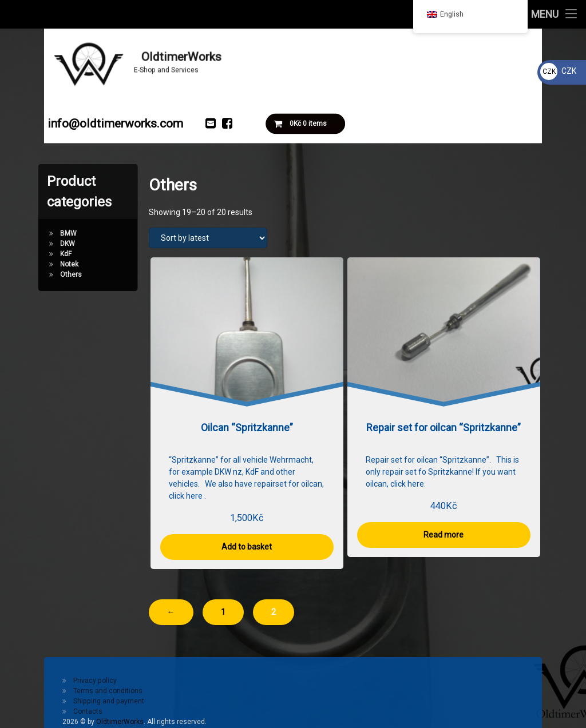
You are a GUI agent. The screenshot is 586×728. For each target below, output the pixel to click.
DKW (39, 244)
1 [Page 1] (223, 612)
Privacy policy (95, 681)
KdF (38, 254)
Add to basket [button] (247, 547)
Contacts (88, 711)
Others (43, 275)
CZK (558, 71)
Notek (41, 264)
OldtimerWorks (120, 722)
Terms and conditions (108, 691)
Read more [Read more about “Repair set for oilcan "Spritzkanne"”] (444, 535)
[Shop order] (208, 238)
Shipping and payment (109, 701)
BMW (40, 233)
